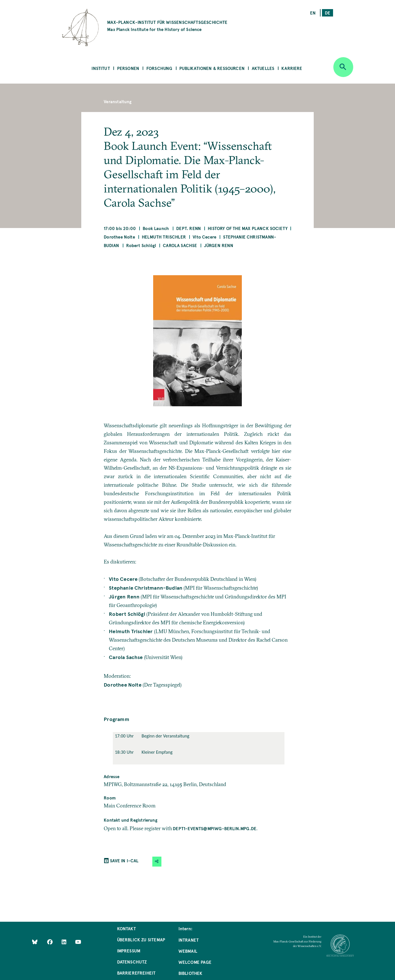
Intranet (189, 940)
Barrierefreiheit (136, 973)
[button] (157, 862)
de (328, 13)
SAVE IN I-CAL (124, 860)
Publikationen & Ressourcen (212, 68)
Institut (101, 68)
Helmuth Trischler (164, 237)
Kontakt (126, 928)
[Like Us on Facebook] (50, 941)
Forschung (159, 68)
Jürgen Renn (219, 245)
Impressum (129, 951)
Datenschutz (132, 962)
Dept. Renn (189, 228)
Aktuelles (263, 68)
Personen (128, 68)
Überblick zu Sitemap (141, 939)
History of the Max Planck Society (248, 228)
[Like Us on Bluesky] (35, 941)
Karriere (292, 68)
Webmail (188, 951)
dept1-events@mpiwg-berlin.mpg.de (215, 828)
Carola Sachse (180, 245)
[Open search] (343, 67)
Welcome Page (195, 962)
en (313, 13)
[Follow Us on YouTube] (78, 941)
